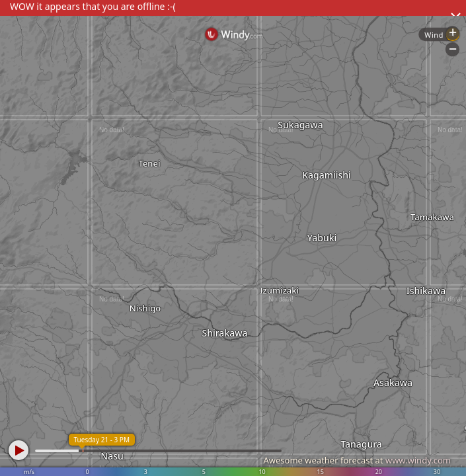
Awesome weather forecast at (357, 460)
